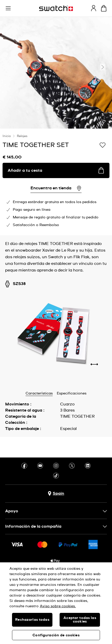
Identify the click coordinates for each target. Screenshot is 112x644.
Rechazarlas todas (32, 620)
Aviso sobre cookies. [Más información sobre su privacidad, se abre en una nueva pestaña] (58, 606)
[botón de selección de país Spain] (56, 494)
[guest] (94, 8)
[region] (56, 603)
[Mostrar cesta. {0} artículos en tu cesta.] (104, 8)
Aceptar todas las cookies (80, 620)
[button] (8, 8)
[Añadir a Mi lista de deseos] (103, 145)
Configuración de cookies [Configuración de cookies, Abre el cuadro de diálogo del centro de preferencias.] (56, 635)
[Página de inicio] (56, 8)
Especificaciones (72, 393)
